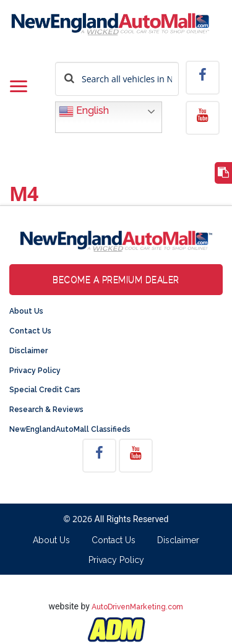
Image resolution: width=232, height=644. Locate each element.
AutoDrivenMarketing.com (137, 607)
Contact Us (30, 331)
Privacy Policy (35, 371)
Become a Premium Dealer (116, 280)
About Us (26, 311)
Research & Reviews (46, 410)
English (84, 111)
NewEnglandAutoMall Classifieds (70, 429)
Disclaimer (28, 351)
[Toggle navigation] (19, 87)
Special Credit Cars (45, 390)
